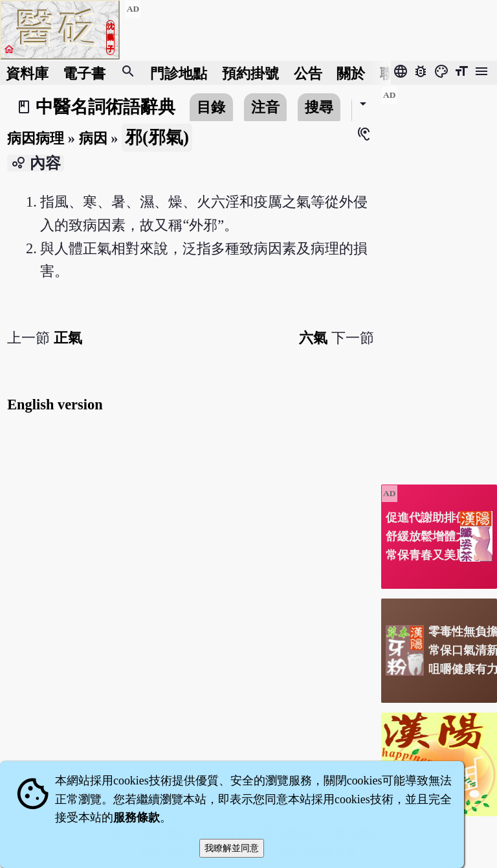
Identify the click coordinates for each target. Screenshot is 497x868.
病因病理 (36, 138)
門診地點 (179, 73)
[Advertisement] (439, 280)
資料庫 (27, 73)
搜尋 (319, 107)
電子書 (84, 73)
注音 (265, 107)
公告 (308, 73)
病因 (93, 138)
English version (55, 405)
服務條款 (137, 817)
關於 (351, 73)
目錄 (211, 107)
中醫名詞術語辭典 (105, 107)
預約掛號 (250, 73)
